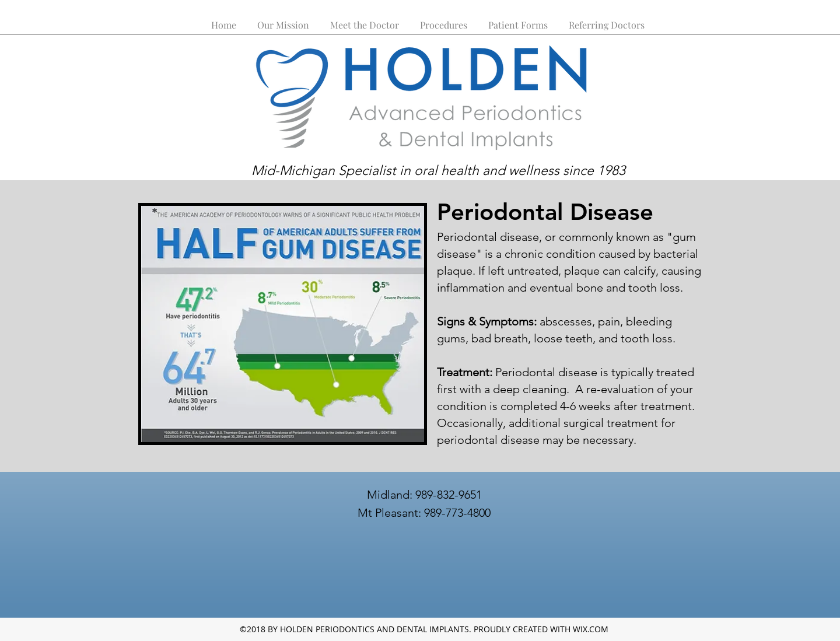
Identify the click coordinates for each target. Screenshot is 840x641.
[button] (444, 20)
